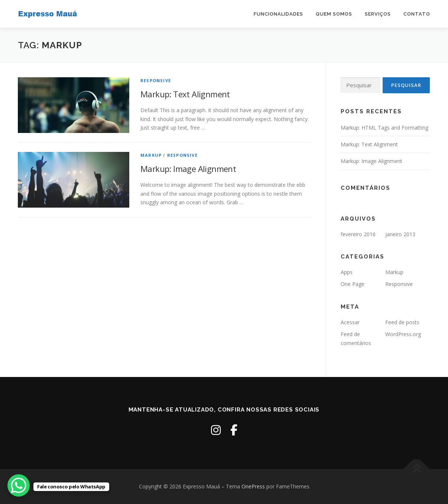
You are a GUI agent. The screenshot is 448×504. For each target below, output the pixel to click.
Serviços (378, 14)
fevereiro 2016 (358, 234)
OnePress (253, 486)
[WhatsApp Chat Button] (19, 485)
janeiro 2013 (400, 234)
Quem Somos (334, 14)
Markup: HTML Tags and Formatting (384, 128)
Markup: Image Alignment (188, 169)
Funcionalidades (278, 14)
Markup (151, 155)
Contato (417, 14)
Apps (347, 272)
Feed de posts (402, 322)
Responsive (156, 80)
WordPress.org (403, 334)
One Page (353, 284)
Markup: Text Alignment (185, 94)
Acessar (350, 322)
